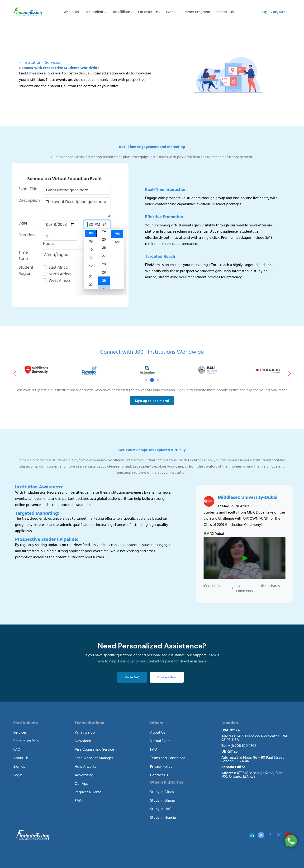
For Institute (148, 12)
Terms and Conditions (168, 758)
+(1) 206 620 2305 (239, 746)
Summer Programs (195, 12)
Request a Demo (88, 792)
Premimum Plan (26, 741)
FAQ (17, 750)
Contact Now (167, 677)
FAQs (79, 801)
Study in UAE (161, 809)
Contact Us (225, 12)
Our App (82, 784)
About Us (71, 12)
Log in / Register (273, 12)
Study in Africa (162, 792)
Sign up (19, 767)
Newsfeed (83, 741)
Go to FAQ (132, 677)
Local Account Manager (94, 758)
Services (20, 733)
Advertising (84, 775)
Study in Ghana (162, 801)
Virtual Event (161, 741)
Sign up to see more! (152, 401)
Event (171, 12)
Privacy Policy (161, 767)
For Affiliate (121, 12)
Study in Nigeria (163, 818)
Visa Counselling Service (94, 750)
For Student (94, 12)
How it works (86, 767)
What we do (85, 733)
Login (18, 775)
